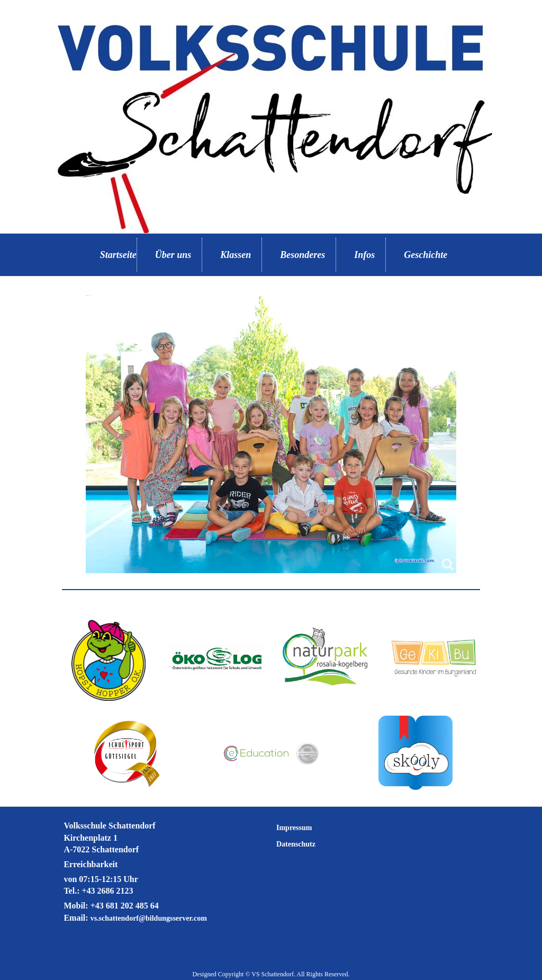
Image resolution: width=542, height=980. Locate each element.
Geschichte (426, 255)
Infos (364, 255)
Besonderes (302, 255)
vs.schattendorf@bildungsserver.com (149, 918)
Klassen (236, 255)
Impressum (294, 828)
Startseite (118, 255)
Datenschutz (296, 844)
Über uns (173, 255)
